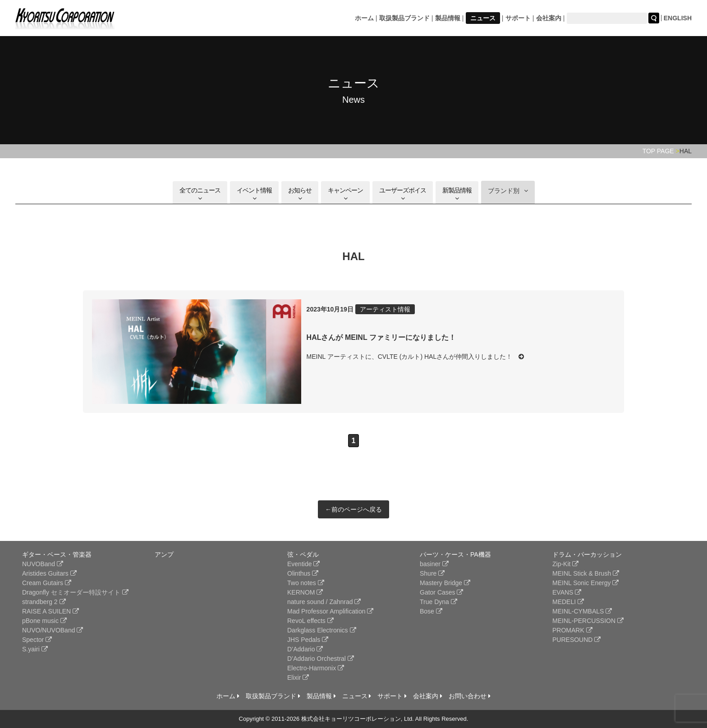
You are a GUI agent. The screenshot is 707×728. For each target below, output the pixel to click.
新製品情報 (457, 194)
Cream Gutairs (47, 583)
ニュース (483, 18)
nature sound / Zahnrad (324, 602)
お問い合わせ (470, 696)
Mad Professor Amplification (330, 611)
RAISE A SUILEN (50, 611)
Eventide (303, 564)
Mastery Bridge (445, 583)
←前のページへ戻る (353, 509)
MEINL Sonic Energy (585, 583)
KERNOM (305, 592)
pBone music (44, 621)
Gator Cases (441, 592)
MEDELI (568, 602)
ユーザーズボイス (403, 194)
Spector (37, 640)
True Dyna (438, 602)
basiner (434, 564)
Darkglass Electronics (322, 630)
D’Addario (305, 649)
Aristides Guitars (49, 573)
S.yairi (35, 649)
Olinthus (303, 573)
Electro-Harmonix (316, 668)
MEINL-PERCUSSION (588, 621)
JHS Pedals (308, 640)
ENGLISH (678, 18)
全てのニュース (200, 194)
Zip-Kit (565, 564)
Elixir (298, 678)
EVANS (567, 592)
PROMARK (572, 630)
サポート (518, 18)
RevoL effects (310, 621)
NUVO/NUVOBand (53, 630)
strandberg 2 (44, 602)
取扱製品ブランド (404, 18)
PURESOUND (576, 640)
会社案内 (549, 18)
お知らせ (300, 194)
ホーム (364, 18)
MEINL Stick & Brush (586, 573)
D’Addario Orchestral (321, 659)
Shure (432, 573)
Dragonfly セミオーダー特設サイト (75, 592)
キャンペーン (345, 194)
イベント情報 (254, 194)
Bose (431, 611)
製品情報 (448, 18)
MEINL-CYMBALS (582, 611)
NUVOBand (43, 564)
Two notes (306, 583)
